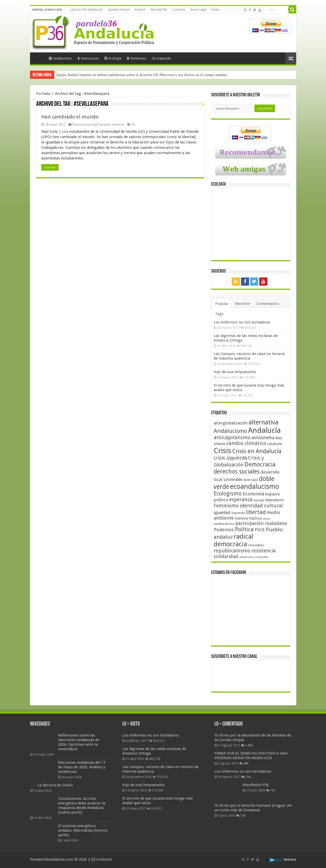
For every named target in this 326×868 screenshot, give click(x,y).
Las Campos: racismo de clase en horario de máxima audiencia (249, 356)
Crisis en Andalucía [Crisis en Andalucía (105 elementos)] (257, 451)
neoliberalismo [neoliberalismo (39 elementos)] (224, 524)
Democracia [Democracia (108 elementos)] (260, 464)
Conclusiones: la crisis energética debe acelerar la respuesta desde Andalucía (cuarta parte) (82, 805)
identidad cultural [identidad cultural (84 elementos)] (261, 506)
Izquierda (161, 58)
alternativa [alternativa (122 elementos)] (263, 422)
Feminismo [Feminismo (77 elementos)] (226, 506)
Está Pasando (101, 124)
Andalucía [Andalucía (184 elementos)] (264, 430)
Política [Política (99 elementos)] (244, 529)
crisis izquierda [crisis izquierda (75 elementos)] (230, 458)
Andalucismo (60, 58)
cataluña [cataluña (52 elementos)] (275, 444)
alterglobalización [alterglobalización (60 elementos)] (231, 423)
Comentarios (268, 304)
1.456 (249, 745)
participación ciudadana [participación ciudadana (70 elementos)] (261, 523)
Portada (39, 58)
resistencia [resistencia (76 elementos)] (263, 551)
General (118, 124)
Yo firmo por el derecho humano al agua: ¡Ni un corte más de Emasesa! (253, 808)
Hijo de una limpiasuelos (235, 372)
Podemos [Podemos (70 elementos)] (224, 530)
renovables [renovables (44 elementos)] (256, 545)
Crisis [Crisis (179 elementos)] (222, 451)
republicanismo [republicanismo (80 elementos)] (232, 551)
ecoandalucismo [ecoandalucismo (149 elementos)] (255, 486)
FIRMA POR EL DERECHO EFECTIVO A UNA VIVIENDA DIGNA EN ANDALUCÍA (251, 756)
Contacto (179, 10)
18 (133, 124)
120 (243, 816)
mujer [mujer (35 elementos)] (267, 519)
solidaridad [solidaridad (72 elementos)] (226, 556)
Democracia (88, 58)
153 (273, 790)
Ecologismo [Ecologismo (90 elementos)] (228, 494)
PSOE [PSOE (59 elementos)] (260, 530)
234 (248, 777)
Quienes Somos (119, 10)
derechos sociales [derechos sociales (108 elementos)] (237, 472)
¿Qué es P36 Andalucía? (86, 10)
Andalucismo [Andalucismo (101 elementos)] (230, 431)
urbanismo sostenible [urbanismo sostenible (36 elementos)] (254, 557)
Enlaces (140, 10)
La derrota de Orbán (55, 785)
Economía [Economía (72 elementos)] (253, 494)
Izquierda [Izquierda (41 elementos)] (238, 513)
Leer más (50, 167)
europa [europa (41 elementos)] (259, 500)
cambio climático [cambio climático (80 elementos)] (246, 443)
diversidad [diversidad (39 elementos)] (251, 480)
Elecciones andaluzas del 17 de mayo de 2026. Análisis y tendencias (82, 767)
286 (246, 763)
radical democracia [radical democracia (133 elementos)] (234, 540)
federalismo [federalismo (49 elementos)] (274, 500)
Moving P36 (159, 10)
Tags (219, 314)
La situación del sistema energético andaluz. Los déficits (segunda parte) (112, 75)
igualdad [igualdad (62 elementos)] (222, 512)
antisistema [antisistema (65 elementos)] (263, 438)
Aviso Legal (198, 10)
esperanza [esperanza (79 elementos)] (241, 500)
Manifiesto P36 (256, 785)
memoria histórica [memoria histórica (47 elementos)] (248, 518)
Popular (222, 304)
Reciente (243, 304)
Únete (215, 10)
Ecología (113, 58)
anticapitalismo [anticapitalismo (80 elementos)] (232, 438)
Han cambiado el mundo (70, 117)
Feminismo (137, 58)
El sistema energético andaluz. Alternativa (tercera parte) (83, 830)
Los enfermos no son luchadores (242, 322)
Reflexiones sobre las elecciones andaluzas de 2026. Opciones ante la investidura (79, 742)
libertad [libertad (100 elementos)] (256, 512)
